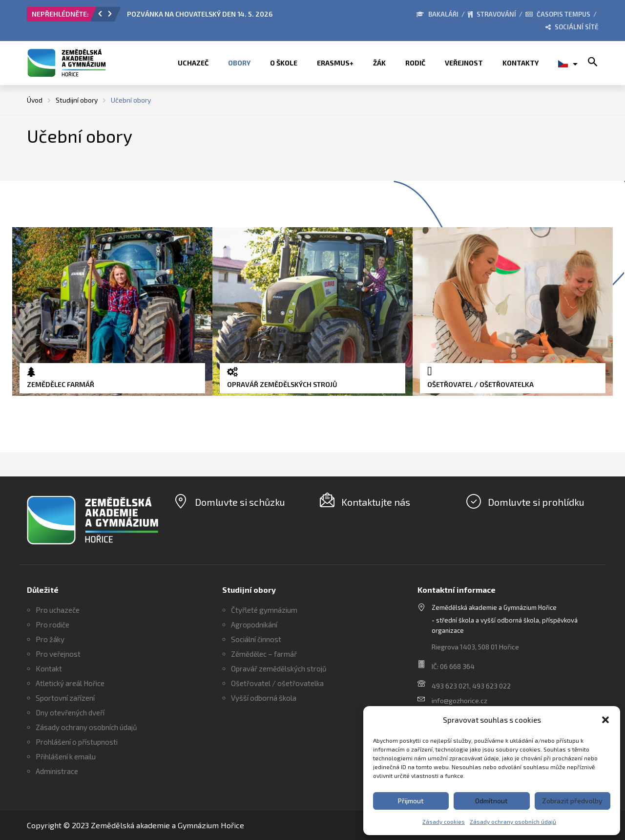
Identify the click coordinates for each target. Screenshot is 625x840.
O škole (284, 63)
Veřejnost (464, 63)
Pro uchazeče (58, 610)
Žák (379, 63)
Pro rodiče (52, 625)
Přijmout (411, 801)
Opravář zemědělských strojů (279, 668)
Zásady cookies (444, 821)
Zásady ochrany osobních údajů (513, 821)
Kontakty (521, 63)
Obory (239, 63)
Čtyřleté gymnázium (264, 610)
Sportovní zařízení (65, 698)
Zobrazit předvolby (572, 801)
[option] (237, 17)
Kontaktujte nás (376, 502)
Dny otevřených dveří (70, 712)
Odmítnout (491, 801)
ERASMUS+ (335, 63)
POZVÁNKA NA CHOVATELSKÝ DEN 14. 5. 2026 (200, 14)
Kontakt (49, 668)
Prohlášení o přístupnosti (77, 742)
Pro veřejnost (58, 654)
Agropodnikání (254, 625)
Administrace (57, 771)
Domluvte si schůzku (240, 502)
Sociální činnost (256, 639)
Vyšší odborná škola (264, 698)
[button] (605, 720)
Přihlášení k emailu (66, 756)
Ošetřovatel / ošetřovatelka (277, 683)
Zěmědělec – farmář (264, 654)
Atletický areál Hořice (70, 683)
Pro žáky (50, 639)
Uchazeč (193, 63)
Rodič (415, 63)
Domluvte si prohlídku (536, 502)
